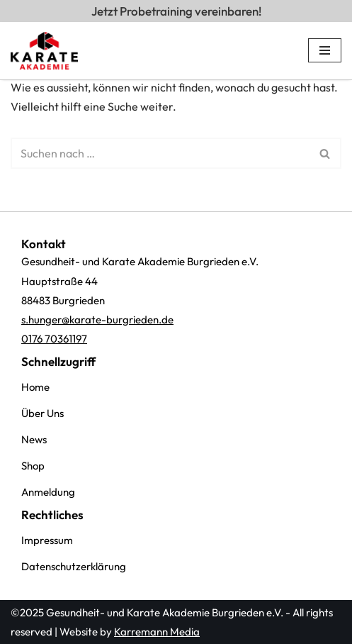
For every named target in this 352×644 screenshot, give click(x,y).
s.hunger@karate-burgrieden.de (97, 320)
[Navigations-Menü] (325, 50)
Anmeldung (48, 492)
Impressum (47, 540)
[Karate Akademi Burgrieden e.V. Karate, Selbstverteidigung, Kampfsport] (44, 51)
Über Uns (42, 413)
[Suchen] (160, 153)
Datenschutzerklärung (74, 566)
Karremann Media (157, 632)
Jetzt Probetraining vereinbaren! (180, 11)
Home (35, 387)
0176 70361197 (54, 339)
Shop (33, 466)
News (34, 439)
